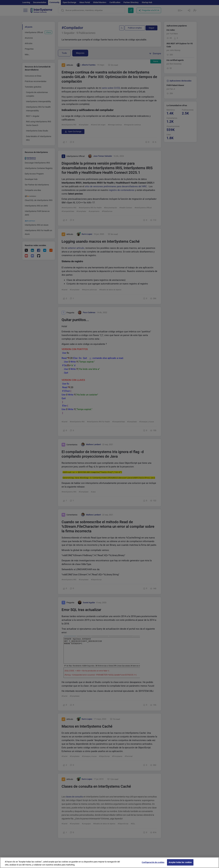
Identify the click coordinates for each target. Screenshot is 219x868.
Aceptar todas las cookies (180, 864)
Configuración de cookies (153, 864)
